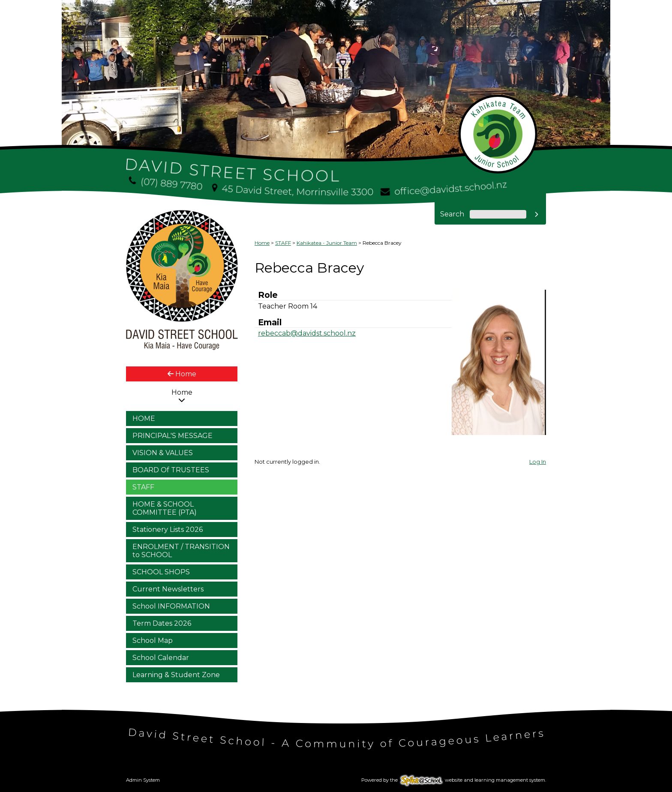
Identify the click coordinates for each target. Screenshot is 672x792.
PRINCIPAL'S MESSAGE (172, 436)
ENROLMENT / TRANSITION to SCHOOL (181, 551)
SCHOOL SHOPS (161, 572)
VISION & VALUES (163, 453)
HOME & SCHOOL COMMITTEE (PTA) (165, 508)
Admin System (143, 780)
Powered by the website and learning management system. (454, 780)
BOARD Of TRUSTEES (171, 470)
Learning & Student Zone (176, 675)
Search (452, 214)
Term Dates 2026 (162, 623)
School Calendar (161, 658)
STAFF (143, 487)
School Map (153, 640)
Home (182, 374)
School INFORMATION (171, 606)
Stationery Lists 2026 (168, 529)
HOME (144, 418)
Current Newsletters (168, 589)
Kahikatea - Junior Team (327, 243)
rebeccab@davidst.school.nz (307, 333)
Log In (538, 462)
